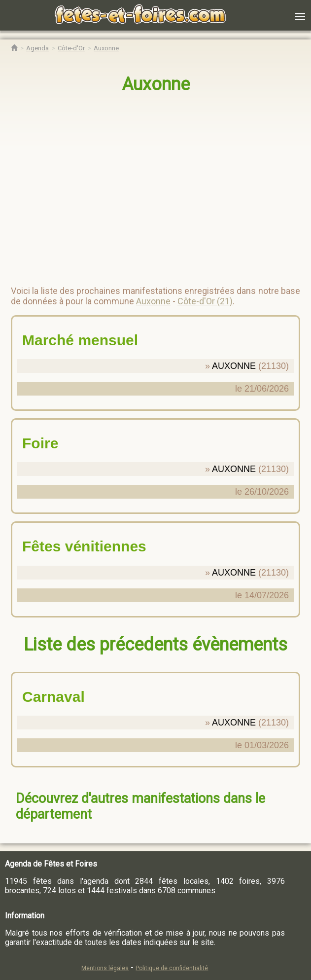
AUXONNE (234, 366)
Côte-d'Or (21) (205, 301)
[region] (146, 185)
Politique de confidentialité (172, 968)
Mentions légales (105, 968)
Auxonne (156, 84)
